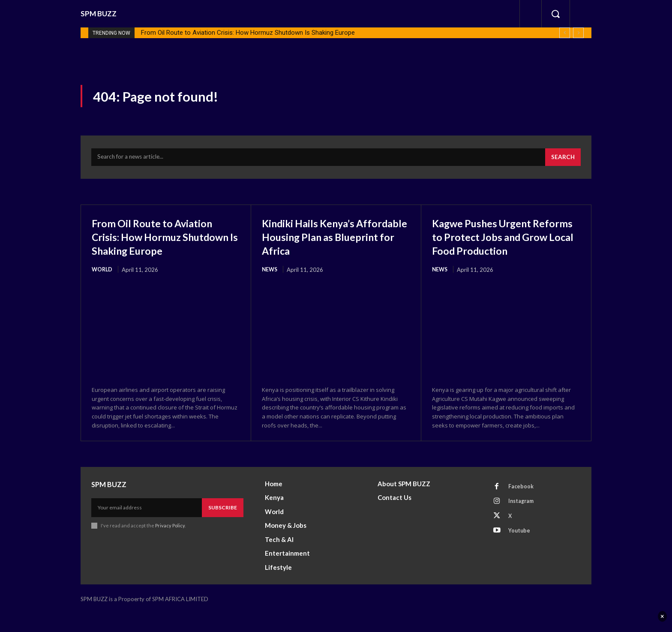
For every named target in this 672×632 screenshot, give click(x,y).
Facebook (522, 505)
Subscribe (223, 526)
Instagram (523, 521)
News (270, 274)
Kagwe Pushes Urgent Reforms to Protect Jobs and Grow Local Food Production (497, 247)
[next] (578, 33)
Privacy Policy (170, 544)
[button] (555, 14)
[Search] (562, 161)
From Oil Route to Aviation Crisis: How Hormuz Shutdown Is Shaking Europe (248, 33)
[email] (147, 526)
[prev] (565, 33)
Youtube (521, 553)
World (103, 287)
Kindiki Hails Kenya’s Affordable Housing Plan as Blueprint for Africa (335, 240)
